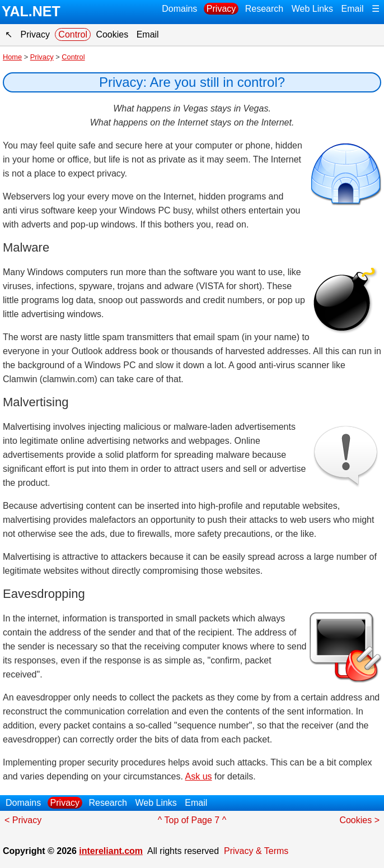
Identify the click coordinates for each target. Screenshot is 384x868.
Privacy (221, 9)
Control (73, 34)
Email (353, 9)
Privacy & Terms (256, 851)
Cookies (112, 34)
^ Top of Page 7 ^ (192, 820)
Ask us (199, 776)
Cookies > (359, 820)
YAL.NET (31, 11)
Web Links (312, 9)
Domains (179, 9)
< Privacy (23, 820)
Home (12, 57)
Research (264, 9)
